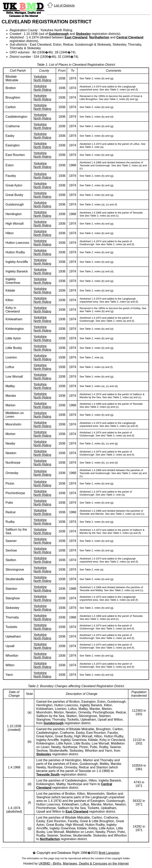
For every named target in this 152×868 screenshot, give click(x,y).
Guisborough (59, 34)
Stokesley (83, 34)
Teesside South (48, 774)
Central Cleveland (130, 37)
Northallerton (99, 37)
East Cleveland (76, 37)
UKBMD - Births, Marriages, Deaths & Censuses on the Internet (84, 864)
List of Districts (64, 5)
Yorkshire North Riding (42, 78)
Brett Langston (109, 853)
